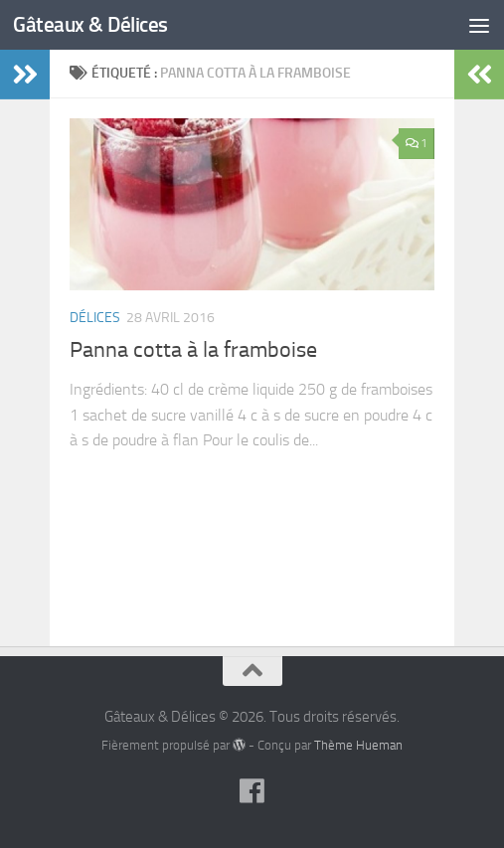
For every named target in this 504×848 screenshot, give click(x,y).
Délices (95, 318)
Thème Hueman (358, 745)
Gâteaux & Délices (90, 24)
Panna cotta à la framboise (193, 350)
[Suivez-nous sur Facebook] (252, 791)
